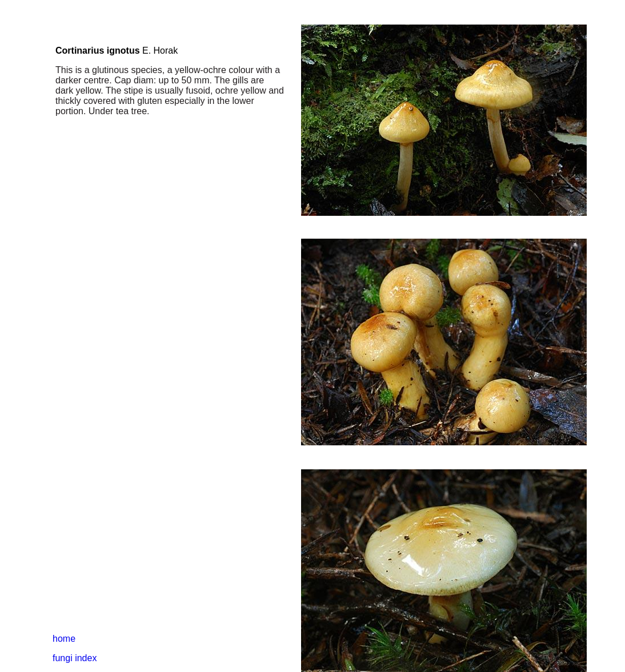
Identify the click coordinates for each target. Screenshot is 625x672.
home (64, 639)
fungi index (75, 658)
